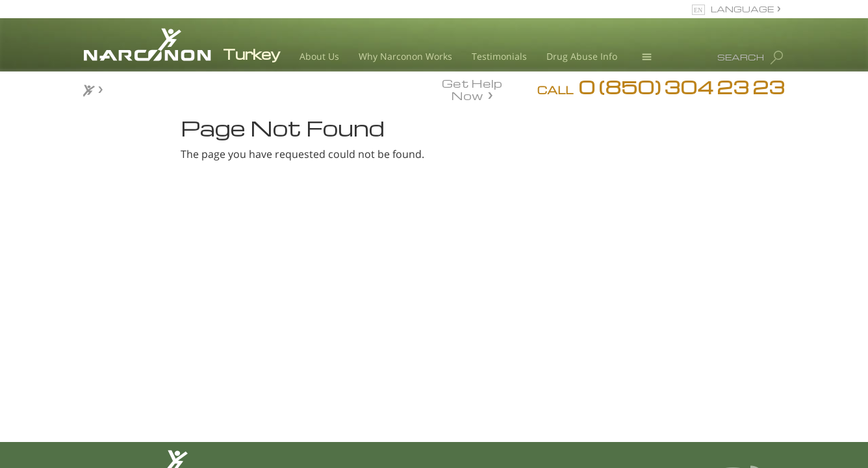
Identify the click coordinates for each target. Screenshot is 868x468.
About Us (319, 56)
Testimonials (499, 56)
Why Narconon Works (405, 56)
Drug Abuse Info (582, 56)
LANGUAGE (742, 9)
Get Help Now (472, 88)
